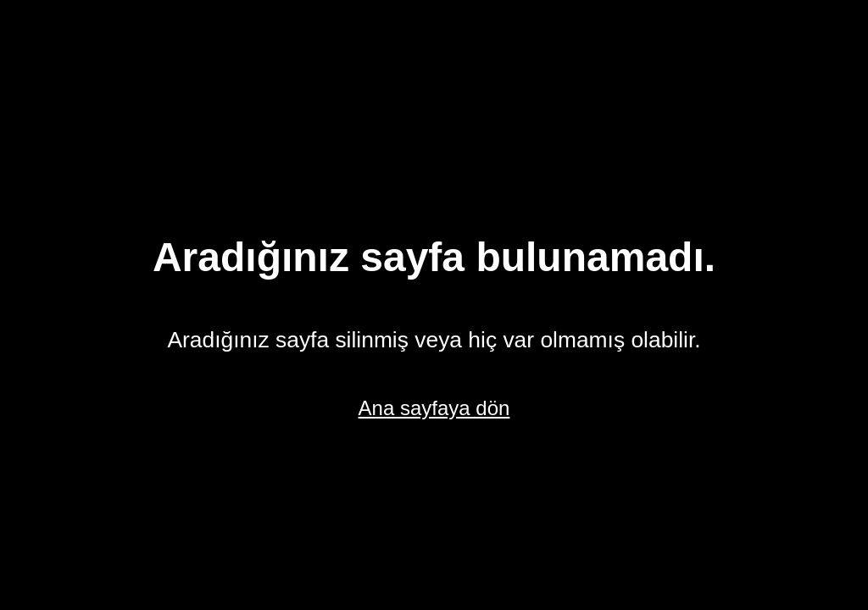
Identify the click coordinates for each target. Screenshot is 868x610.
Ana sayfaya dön (434, 408)
